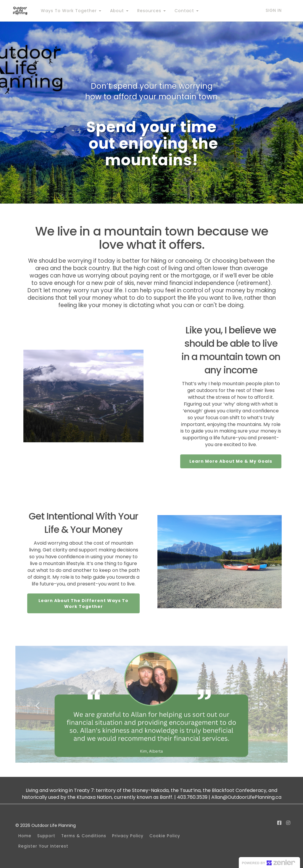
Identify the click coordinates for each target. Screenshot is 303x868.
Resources (151, 11)
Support (46, 836)
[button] (36, 704)
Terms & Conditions (84, 836)
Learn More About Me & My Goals (231, 461)
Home (25, 836)
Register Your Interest (43, 846)
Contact (186, 11)
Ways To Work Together (71, 11)
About (119, 11)
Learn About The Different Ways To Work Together (83, 604)
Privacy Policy (128, 836)
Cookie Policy (165, 836)
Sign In (274, 10)
